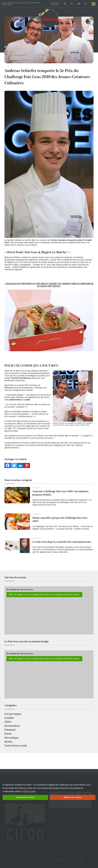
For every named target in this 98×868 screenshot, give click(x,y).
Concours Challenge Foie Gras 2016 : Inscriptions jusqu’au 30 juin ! (61, 493)
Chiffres (8, 722)
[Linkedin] (20, 465)
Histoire (8, 734)
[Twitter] (14, 465)
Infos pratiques (12, 738)
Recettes (8, 742)
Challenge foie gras (55, 4)
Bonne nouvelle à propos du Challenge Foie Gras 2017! (60, 520)
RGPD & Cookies (29, 791)
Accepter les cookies (25, 797)
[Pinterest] (27, 465)
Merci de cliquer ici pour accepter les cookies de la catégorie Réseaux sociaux (44, 595)
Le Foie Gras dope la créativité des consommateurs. (62, 542)
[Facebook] (8, 465)
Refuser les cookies (73, 797)
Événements (17, 54)
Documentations (12, 726)
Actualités (9, 718)
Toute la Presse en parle (16, 746)
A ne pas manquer (13, 714)
